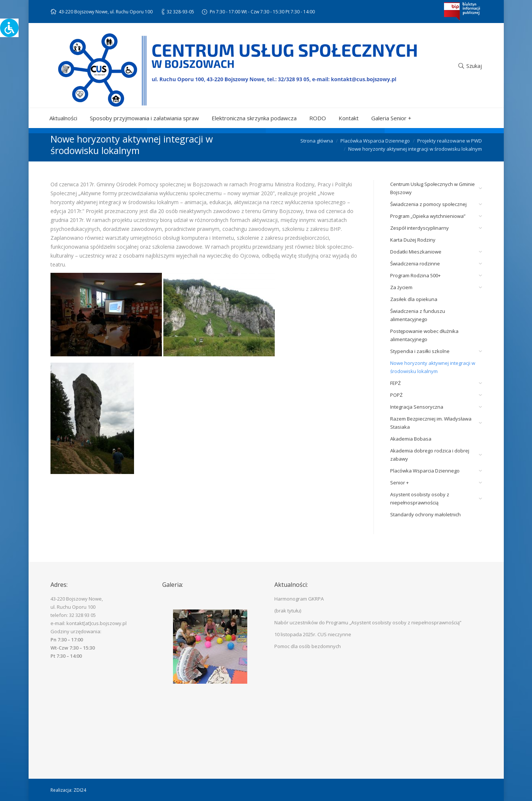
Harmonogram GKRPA (299, 599)
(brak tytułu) (288, 611)
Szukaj (474, 66)
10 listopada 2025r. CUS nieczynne (313, 634)
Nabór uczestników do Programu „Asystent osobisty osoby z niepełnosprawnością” (368, 622)
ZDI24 (80, 790)
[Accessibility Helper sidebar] (9, 27)
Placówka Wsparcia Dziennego (375, 141)
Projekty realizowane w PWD (450, 141)
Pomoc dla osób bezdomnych (308, 646)
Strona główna (317, 141)
